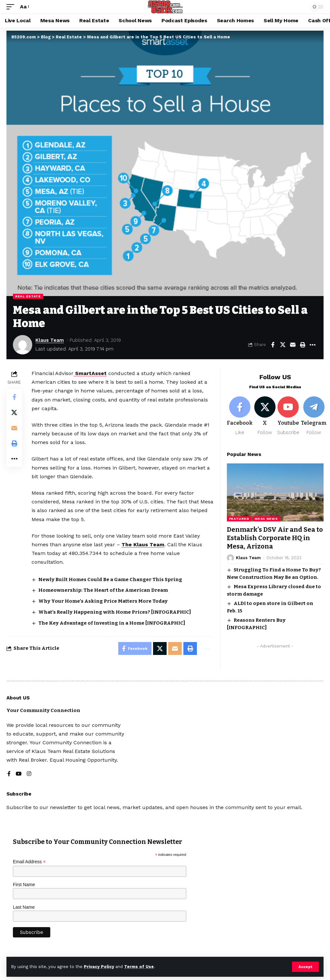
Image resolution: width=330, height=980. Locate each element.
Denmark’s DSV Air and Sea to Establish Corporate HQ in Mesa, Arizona (275, 538)
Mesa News (266, 519)
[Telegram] (314, 416)
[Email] (293, 345)
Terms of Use (139, 967)
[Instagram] (29, 774)
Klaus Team (50, 340)
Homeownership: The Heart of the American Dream (103, 590)
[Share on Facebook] (273, 345)
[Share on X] (283, 345)
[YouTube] (19, 774)
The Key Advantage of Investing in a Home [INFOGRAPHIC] (112, 623)
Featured (239, 519)
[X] (265, 416)
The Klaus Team (143, 544)
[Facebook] (240, 416)
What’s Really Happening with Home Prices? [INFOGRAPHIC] (115, 612)
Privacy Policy (99, 967)
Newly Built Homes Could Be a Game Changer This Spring (110, 579)
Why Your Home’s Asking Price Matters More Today (103, 601)
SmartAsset (90, 373)
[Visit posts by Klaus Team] (23, 345)
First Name (24, 885)
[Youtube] (288, 416)
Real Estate (28, 296)
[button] (305, 967)
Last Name (24, 907)
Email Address (29, 862)
